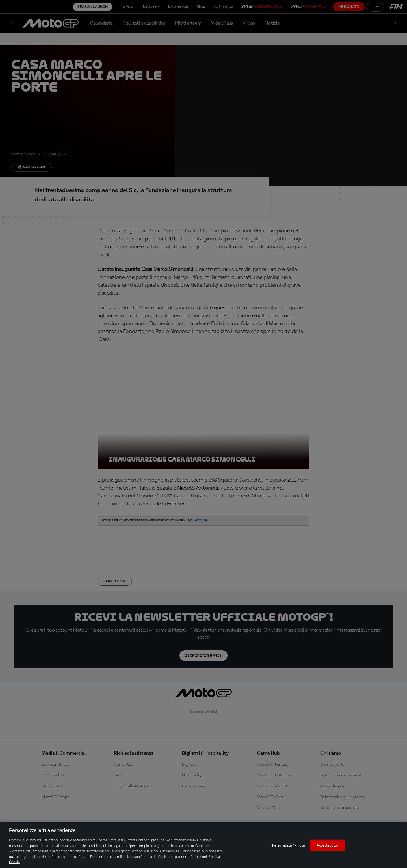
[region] (203, 845)
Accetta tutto (327, 845)
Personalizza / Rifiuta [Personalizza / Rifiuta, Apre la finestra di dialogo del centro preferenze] (288, 845)
